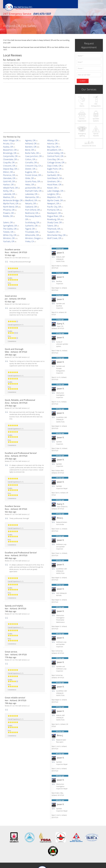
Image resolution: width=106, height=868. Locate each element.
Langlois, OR (51, 178)
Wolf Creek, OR (8, 209)
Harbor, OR (7, 171)
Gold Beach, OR (52, 167)
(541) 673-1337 (42, 14)
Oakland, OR (29, 187)
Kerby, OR (6, 176)
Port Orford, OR (30, 189)
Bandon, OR (29, 144)
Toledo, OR (29, 203)
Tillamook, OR (7, 203)
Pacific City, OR (52, 187)
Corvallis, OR (29, 156)
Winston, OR (29, 207)
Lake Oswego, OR (53, 176)
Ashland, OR (29, 142)
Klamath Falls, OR (31, 176)
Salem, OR (28, 196)
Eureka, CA (51, 162)
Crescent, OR (7, 158)
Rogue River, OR (52, 194)
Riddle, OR (6, 194)
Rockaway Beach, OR (32, 194)
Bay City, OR (51, 144)
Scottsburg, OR (52, 196)
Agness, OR (29, 140)
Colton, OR (29, 153)
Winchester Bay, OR (9, 207)
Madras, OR (7, 180)
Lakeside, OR (7, 178)
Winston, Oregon (53, 207)
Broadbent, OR (52, 147)
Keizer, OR (51, 173)
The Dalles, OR (30, 200)
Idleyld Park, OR (8, 173)
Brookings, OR (8, 149)
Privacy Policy (57, 866)
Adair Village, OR (8, 140)
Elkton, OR (6, 162)
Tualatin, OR (7, 205)
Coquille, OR (7, 156)
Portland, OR (51, 189)
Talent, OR (6, 200)
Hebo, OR (28, 171)
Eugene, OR (29, 162)
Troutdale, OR (52, 203)
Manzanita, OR (30, 180)
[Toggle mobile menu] (102, 1)
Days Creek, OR (52, 158)
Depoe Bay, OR (8, 160)
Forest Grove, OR (31, 165)
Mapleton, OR (52, 180)
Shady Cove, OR (8, 198)
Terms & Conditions (44, 866)
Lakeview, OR (29, 178)
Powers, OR (7, 191)
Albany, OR (51, 140)
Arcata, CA (6, 142)
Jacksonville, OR (30, 173)
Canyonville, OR (8, 151)
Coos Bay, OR (52, 153)
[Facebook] (53, 855)
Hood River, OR (52, 171)
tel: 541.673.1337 (57, 850)
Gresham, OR (51, 169)
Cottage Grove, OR (53, 156)
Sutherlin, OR (51, 198)
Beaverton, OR (8, 147)
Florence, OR (7, 165)
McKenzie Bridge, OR (10, 182)
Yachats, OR (29, 209)
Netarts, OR (29, 185)
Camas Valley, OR (53, 149)
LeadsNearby (82, 864)
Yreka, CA (50, 209)
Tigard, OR (50, 200)
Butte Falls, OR (30, 149)
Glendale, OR (7, 167)
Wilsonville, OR (52, 205)
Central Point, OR (53, 151)
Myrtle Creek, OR (53, 182)
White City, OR (30, 205)
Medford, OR (29, 182)
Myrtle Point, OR (8, 185)
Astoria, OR (51, 142)
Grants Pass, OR (30, 169)
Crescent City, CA (31, 158)
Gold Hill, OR (7, 169)
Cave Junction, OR (31, 151)
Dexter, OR (29, 160)
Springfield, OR (30, 198)
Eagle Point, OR (52, 160)
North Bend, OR (8, 187)
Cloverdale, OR (8, 153)
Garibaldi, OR (51, 165)
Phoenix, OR (7, 189)
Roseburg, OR (8, 196)
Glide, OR (28, 167)
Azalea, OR (6, 144)
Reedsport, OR (52, 191)
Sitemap (66, 866)
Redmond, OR (30, 191)
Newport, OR (51, 185)
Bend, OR (28, 147)
